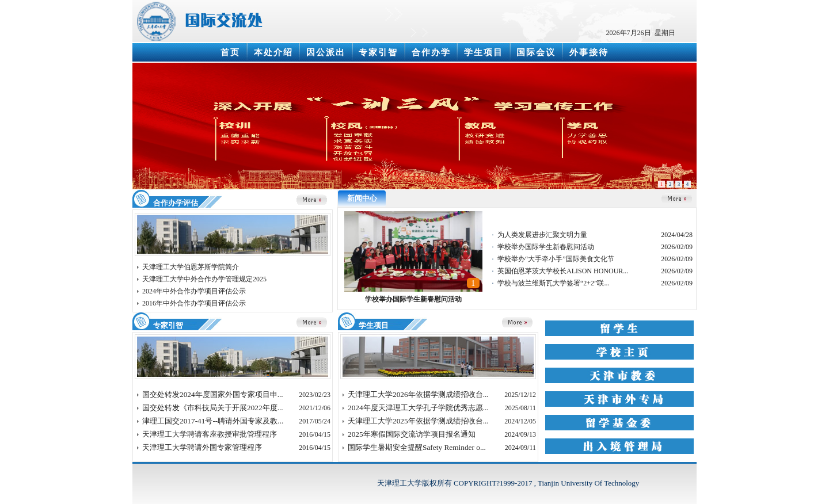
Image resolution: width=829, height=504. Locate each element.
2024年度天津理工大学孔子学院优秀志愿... (418, 408)
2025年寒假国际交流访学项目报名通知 (412, 434)
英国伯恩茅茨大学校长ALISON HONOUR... (563, 271)
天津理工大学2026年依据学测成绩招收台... (418, 394)
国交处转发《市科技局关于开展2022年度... (213, 408)
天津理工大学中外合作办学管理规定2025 (204, 279)
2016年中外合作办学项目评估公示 (194, 303)
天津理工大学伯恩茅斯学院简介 (191, 267)
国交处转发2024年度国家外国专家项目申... (213, 394)
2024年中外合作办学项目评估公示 (194, 291)
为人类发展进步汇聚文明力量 (542, 235)
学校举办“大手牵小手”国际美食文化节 (556, 259)
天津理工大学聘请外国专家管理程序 (202, 447)
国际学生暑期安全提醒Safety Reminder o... (417, 447)
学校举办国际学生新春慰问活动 (413, 299)
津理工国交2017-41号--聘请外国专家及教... (213, 421)
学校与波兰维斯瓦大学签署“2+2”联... (553, 283)
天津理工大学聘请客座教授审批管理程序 (210, 434)
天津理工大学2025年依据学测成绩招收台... (418, 421)
